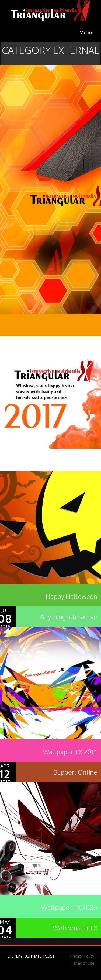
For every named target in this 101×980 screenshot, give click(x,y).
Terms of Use (83, 963)
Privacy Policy (82, 956)
